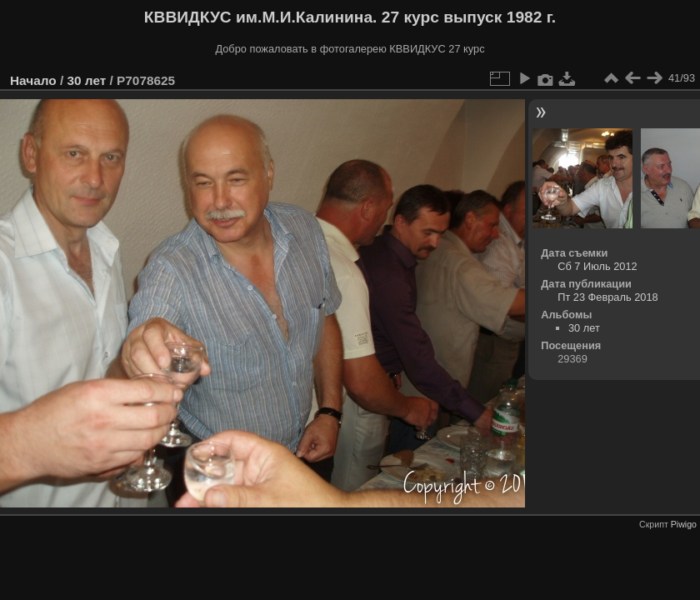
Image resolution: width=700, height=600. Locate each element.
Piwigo (684, 524)
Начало (33, 80)
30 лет (86, 80)
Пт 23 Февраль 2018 (607, 297)
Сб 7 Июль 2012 (597, 266)
